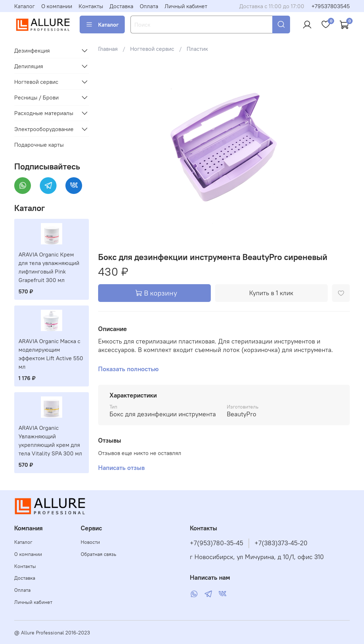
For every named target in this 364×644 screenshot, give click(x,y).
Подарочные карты (39, 145)
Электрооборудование (44, 129)
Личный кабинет (186, 6)
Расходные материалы (44, 113)
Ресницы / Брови (36, 97)
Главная (108, 49)
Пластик (197, 49)
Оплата (149, 6)
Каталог (25, 6)
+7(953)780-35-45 (216, 543)
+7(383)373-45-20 (281, 543)
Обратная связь (98, 554)
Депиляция (29, 66)
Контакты (91, 6)
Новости (90, 542)
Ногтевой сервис (152, 49)
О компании (57, 6)
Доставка (121, 6)
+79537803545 (331, 6)
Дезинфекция (32, 50)
